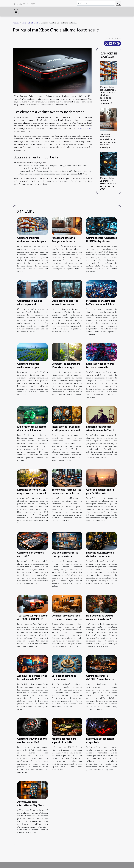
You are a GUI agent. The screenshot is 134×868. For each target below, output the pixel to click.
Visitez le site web (84, 128)
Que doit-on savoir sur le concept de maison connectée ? (65, 556)
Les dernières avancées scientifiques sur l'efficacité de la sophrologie (101, 430)
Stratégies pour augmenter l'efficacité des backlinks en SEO (101, 304)
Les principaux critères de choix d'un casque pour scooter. (100, 556)
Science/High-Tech (30, 23)
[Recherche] (96, 3)
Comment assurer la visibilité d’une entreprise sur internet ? (100, 679)
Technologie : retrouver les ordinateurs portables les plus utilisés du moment (66, 493)
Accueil (16, 23)
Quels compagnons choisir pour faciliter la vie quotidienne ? (100, 493)
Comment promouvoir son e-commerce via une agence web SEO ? (67, 619)
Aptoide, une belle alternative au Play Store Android (31, 805)
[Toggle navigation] (16, 12)
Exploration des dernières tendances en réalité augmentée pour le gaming (100, 367)
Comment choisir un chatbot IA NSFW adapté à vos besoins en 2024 (108, 183)
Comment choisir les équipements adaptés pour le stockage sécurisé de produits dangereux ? (108, 95)
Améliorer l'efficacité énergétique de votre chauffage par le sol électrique (108, 141)
